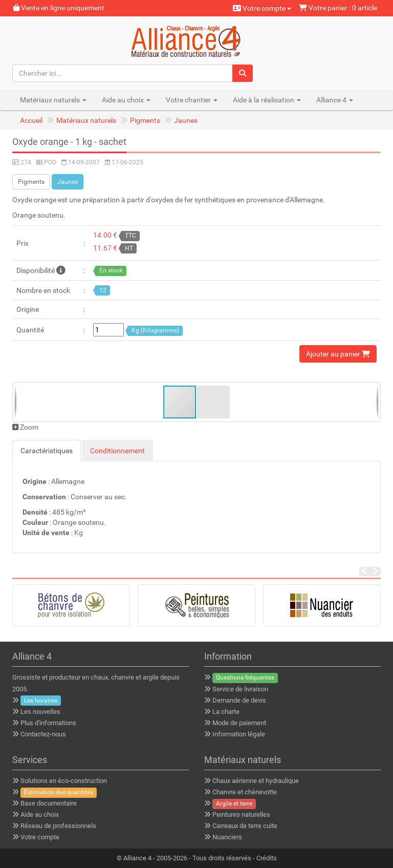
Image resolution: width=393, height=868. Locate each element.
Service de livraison (240, 689)
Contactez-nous (43, 734)
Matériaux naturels (86, 120)
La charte (226, 712)
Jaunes (186, 120)
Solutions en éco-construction (64, 781)
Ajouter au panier (338, 354)
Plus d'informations (48, 723)
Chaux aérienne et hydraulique (256, 781)
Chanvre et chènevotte (245, 792)
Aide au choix (40, 814)
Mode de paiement (239, 723)
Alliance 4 (137, 858)
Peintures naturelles (241, 814)
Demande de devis (239, 700)
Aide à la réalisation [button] (267, 100)
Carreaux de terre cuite (245, 826)
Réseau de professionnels (58, 826)
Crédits (267, 858)
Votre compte (262, 8)
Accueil (31, 120)
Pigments (145, 120)
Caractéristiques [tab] (47, 451)
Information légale (239, 734)
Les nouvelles (40, 712)
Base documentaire (49, 803)
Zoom (25, 427)
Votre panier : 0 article (338, 8)
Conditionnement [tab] (117, 451)
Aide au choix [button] (126, 100)
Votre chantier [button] (192, 100)
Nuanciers (227, 837)
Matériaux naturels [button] (53, 100)
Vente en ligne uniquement (59, 8)
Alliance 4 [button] (335, 100)
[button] (213, 402)
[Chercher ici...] (123, 73)
